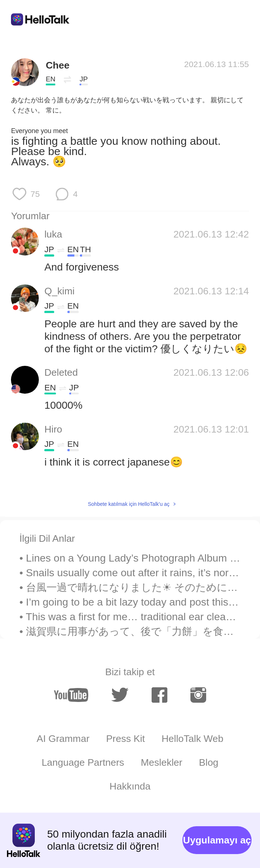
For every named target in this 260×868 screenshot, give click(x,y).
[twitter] (120, 695)
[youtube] (71, 695)
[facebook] (160, 695)
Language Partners (83, 762)
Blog (209, 762)
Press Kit (126, 739)
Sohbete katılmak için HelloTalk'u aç (129, 504)
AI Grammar (63, 739)
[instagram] (198, 695)
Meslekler (161, 762)
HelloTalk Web (192, 739)
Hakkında (130, 786)
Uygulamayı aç (217, 840)
